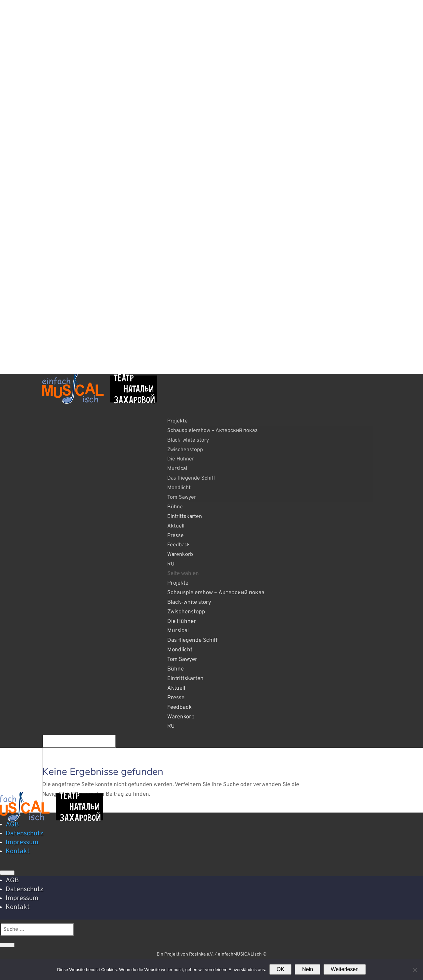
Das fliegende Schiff (191, 478)
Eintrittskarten (185, 517)
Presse (176, 698)
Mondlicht (179, 488)
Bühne (175, 669)
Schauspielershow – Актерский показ (212, 431)
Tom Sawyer (182, 497)
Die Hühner (181, 459)
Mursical (177, 469)
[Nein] (415, 970)
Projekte (178, 583)
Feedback (179, 708)
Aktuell (176, 688)
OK (280, 969)
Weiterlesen (345, 969)
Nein (308, 969)
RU (171, 564)
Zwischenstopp (185, 450)
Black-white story (188, 440)
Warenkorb (180, 555)
